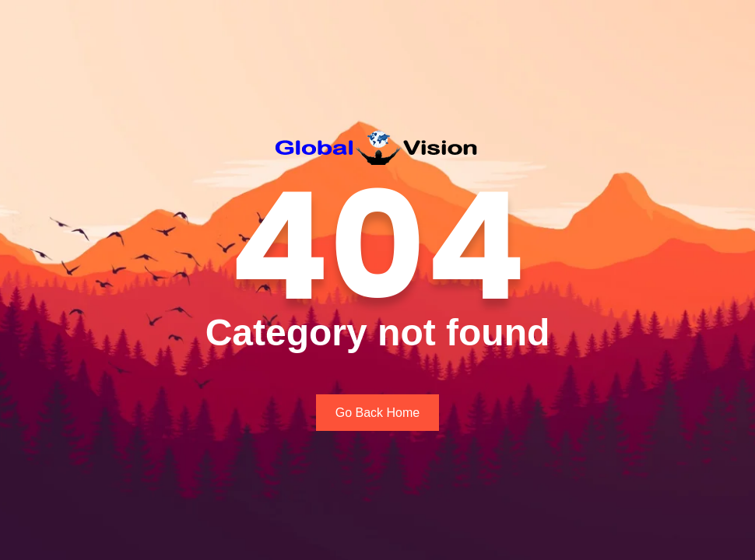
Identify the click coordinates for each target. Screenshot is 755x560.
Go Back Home (377, 413)
